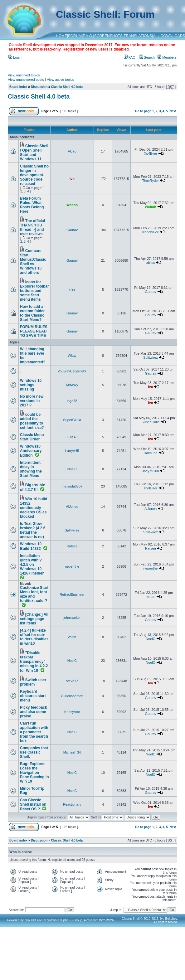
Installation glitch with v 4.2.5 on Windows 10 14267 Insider (32, 565)
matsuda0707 (72, 486)
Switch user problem (33, 682)
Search (147, 57)
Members (167, 57)
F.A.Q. (88, 36)
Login (15, 57)
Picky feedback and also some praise (34, 712)
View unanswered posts (26, 80)
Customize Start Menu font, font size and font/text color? (34, 594)
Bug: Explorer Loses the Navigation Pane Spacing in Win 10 (34, 773)
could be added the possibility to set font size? (32, 421)
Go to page (143, 111)
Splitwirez (151, 357)
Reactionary (72, 804)
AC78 (72, 151)
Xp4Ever (150, 153)
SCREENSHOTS (108, 36)
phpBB (29, 920)
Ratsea (72, 546)
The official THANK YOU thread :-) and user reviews (32, 227)
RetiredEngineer (72, 594)
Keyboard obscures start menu (33, 696)
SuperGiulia (72, 420)
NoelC (72, 469)
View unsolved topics (24, 75)
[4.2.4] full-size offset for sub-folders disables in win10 (34, 637)
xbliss (151, 263)
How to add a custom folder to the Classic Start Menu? (32, 313)
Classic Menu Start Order (32, 437)
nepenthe (72, 566)
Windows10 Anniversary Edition (31, 451)
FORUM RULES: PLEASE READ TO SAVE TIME (34, 331)
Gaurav (72, 230)
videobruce (151, 232)
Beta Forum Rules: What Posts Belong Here (32, 205)
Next (173, 111)
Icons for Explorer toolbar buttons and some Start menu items (34, 291)
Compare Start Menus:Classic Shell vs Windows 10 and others (33, 262)
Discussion (39, 87)
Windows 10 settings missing (31, 385)
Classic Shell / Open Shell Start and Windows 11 (34, 153)
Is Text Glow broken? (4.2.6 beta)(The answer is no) (33, 530)
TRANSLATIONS (138, 36)
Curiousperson (72, 696)
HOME (61, 36)
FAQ (130, 57)
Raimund (150, 453)
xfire (72, 289)
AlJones (72, 507)
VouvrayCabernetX (72, 371)
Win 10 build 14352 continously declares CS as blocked (34, 508)
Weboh (72, 205)
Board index (18, 87)
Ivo (72, 179)
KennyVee (72, 712)
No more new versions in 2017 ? (32, 401)
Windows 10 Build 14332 (31, 546)
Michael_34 (72, 752)
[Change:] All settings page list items (34, 619)
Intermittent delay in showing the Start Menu (31, 469)
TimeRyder (151, 181)
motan (151, 597)
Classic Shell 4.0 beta (67, 87)
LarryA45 (72, 451)
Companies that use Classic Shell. (34, 752)
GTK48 (72, 437)
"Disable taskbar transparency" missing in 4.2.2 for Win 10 (34, 662)
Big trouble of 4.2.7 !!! (32, 487)
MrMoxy (72, 385)
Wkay (72, 356)
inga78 (72, 401)
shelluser (150, 488)
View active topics (60, 80)
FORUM (75, 36)
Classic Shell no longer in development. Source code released (34, 175)
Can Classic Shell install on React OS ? (33, 805)
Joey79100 (151, 471)
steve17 (72, 681)
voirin (72, 637)
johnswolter (72, 618)
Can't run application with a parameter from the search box (34, 732)
